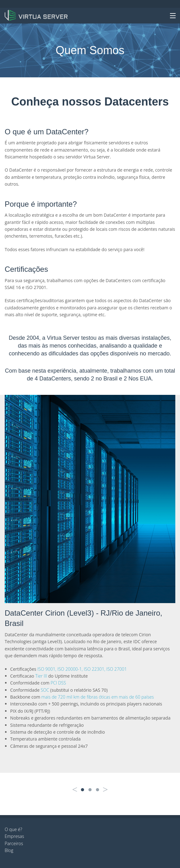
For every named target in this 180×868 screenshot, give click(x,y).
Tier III (41, 676)
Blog (9, 850)
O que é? (13, 829)
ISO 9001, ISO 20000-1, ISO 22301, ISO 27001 (82, 669)
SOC (45, 690)
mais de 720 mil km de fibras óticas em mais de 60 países (97, 697)
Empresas (14, 836)
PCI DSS (58, 683)
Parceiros (14, 843)
